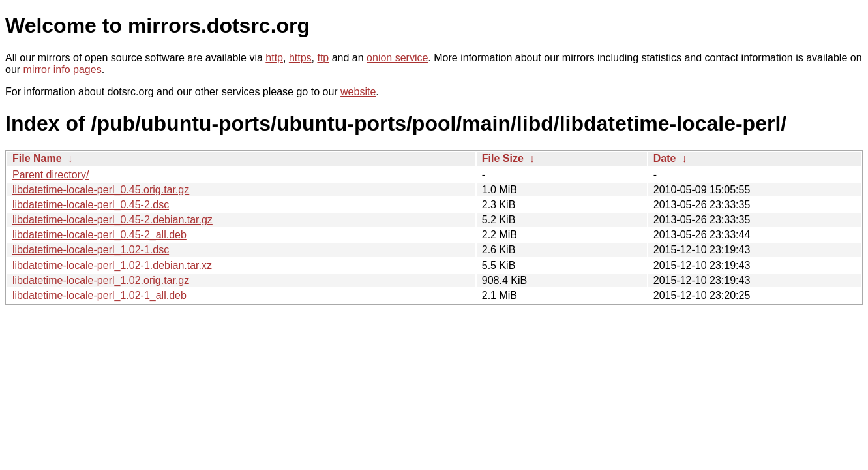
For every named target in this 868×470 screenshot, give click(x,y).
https (300, 58)
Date (665, 158)
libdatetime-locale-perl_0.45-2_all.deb (99, 235)
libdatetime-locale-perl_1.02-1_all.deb (99, 295)
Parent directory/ (51, 175)
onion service (397, 58)
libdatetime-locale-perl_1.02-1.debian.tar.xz (112, 265)
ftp (323, 58)
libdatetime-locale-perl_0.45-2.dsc (91, 205)
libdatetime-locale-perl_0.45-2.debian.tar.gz (112, 220)
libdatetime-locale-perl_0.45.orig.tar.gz (101, 190)
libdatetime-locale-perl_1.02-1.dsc (91, 250)
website (358, 92)
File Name (37, 158)
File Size (503, 158)
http (274, 58)
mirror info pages (63, 70)
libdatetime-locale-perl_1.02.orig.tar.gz (101, 280)
